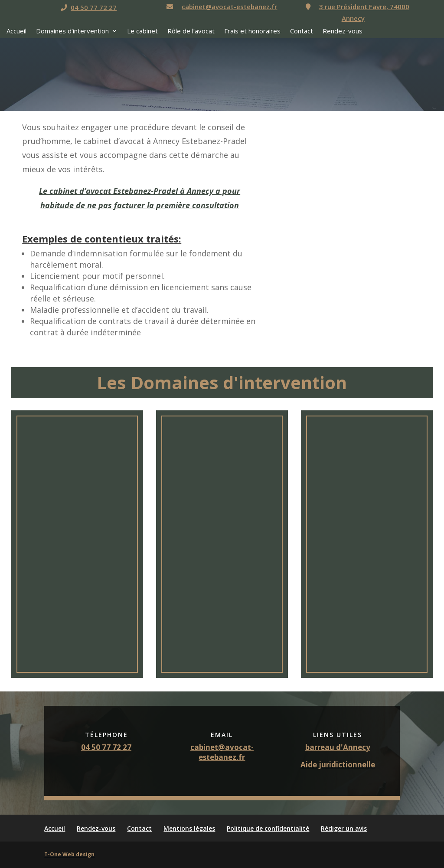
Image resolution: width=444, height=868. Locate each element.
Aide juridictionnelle (338, 765)
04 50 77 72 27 (94, 7)
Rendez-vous (343, 31)
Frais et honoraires (252, 31)
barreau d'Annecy (338, 747)
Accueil (16, 31)
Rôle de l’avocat (191, 31)
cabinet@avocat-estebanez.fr (229, 7)
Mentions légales (189, 828)
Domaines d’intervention (72, 31)
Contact (302, 31)
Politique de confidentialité (268, 828)
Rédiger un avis (344, 828)
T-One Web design (69, 854)
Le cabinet (142, 31)
